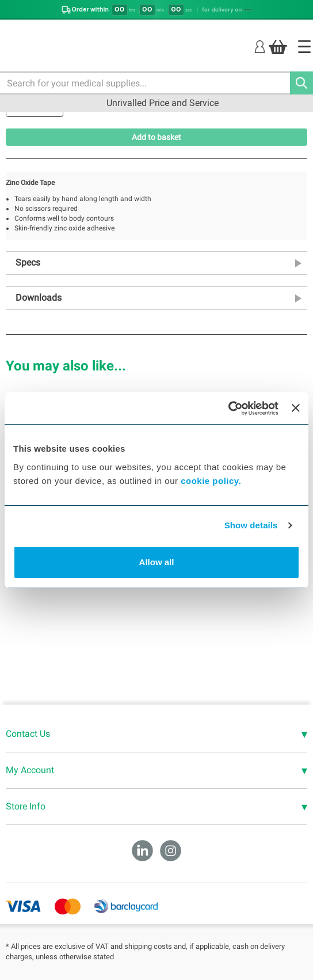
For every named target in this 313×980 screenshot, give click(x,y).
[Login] (260, 46)
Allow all (157, 562)
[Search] (301, 83)
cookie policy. (211, 481)
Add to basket (156, 137)
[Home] (304, 47)
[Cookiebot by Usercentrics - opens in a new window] (228, 408)
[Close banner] (296, 408)
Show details (251, 525)
